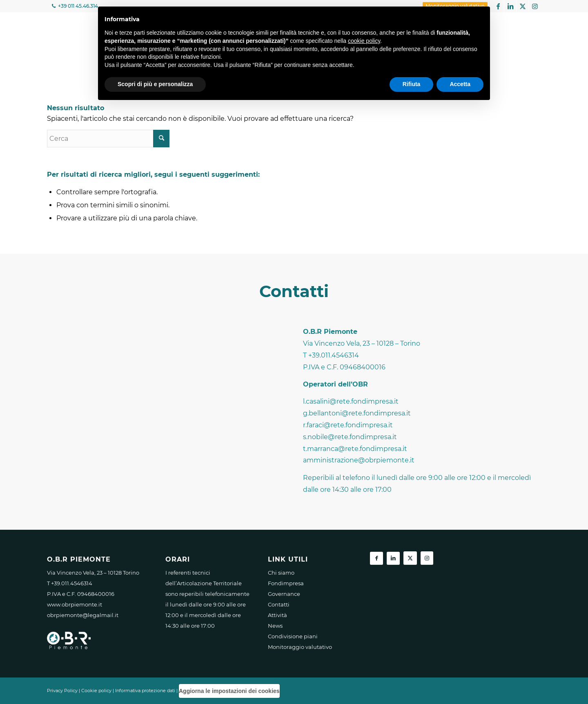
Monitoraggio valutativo (300, 647)
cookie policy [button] (364, 41)
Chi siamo (281, 573)
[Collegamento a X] (522, 6)
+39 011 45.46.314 (77, 6)
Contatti (279, 604)
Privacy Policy (62, 691)
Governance (284, 594)
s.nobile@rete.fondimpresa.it (350, 437)
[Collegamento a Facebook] (498, 6)
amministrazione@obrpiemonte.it (359, 460)
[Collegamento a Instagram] (535, 6)
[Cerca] (108, 139)
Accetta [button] (460, 84)
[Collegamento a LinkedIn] (510, 6)
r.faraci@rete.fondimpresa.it (348, 425)
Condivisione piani (293, 636)
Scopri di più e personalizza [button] (155, 84)
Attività (277, 615)
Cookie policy (96, 691)
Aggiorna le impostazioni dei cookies (229, 691)
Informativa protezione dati (145, 691)
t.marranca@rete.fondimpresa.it (355, 449)
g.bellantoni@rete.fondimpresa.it (357, 413)
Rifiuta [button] (412, 84)
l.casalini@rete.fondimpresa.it (351, 401)
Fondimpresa (286, 583)
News (275, 626)
